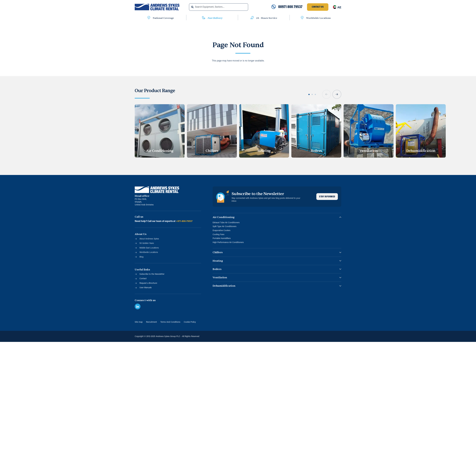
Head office (142, 196)
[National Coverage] (149, 18)
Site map (139, 322)
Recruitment (152, 322)
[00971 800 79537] (274, 7)
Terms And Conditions (170, 322)
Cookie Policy (190, 322)
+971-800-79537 (184, 221)
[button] (327, 96)
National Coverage (163, 18)
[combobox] (219, 7)
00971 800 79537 (290, 7)
